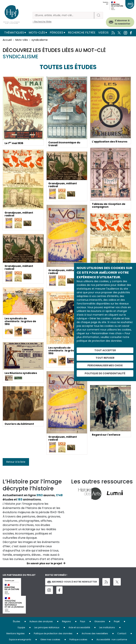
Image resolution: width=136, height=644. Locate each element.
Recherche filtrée (82, 33)
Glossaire (100, 621)
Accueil (7, 40)
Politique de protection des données (53, 633)
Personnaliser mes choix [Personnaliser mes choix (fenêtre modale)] (105, 365)
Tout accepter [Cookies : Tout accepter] (105, 350)
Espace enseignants (20, 639)
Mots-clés (37, 33)
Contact (122, 633)
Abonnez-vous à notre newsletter (72, 582)
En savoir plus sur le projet (44, 563)
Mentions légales (15, 633)
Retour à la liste (16, 462)
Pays (83, 621)
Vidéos (103, 33)
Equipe (21, 627)
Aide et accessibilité (79, 627)
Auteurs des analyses (41, 621)
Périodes (56, 33)
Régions (66, 621)
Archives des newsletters (95, 633)
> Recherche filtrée (42, 22)
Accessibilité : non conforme (112, 639)
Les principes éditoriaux (47, 627)
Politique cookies (78, 639)
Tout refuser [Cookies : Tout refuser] (105, 358)
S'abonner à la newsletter (123, 22)
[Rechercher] (63, 15)
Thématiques (14, 33)
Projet (117, 621)
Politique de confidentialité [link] (105, 373)
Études (17, 621)
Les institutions (107, 627)
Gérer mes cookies (50, 639)
